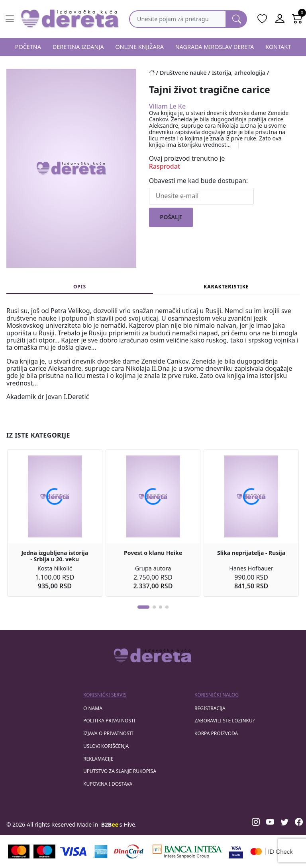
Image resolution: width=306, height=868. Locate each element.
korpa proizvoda (216, 733)
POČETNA (28, 47)
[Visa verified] (236, 851)
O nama (93, 708)
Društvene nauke (183, 73)
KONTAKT (278, 47)
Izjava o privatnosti (108, 733)
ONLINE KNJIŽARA (139, 47)
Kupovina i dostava (108, 784)
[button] (143, 607)
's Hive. (119, 824)
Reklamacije (98, 759)
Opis (80, 287)
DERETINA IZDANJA (78, 47)
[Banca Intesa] (187, 851)
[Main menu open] (10, 19)
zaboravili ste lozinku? (225, 721)
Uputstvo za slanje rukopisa (120, 771)
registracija (210, 708)
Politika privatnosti (109, 721)
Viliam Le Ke (167, 106)
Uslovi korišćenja (106, 746)
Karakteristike (226, 287)
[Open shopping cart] (297, 19)
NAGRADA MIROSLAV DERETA (215, 47)
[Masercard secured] (272, 851)
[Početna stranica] (154, 73)
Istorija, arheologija (239, 73)
